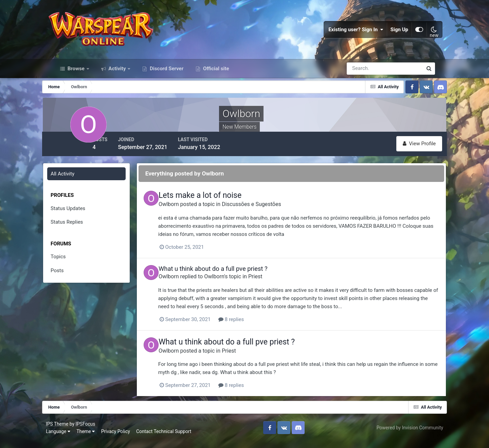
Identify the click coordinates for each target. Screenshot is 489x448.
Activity (117, 77)
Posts (68, 278)
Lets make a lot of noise (220, 203)
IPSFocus (93, 430)
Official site (215, 77)
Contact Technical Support (172, 437)
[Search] (361, 77)
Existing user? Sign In (348, 34)
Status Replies (78, 230)
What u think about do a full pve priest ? (233, 276)
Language (66, 437)
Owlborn (189, 212)
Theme (94, 437)
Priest (276, 284)
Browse (76, 77)
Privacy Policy (124, 437)
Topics (69, 264)
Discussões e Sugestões (272, 212)
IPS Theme (65, 430)
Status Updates (79, 216)
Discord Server (166, 77)
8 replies (252, 326)
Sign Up (392, 34)
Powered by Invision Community (402, 434)
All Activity (74, 182)
